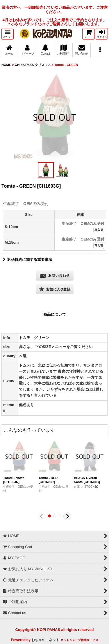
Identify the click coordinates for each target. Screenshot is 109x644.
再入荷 (99, 230)
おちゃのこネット (45, 640)
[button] (8, 34)
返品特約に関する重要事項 (28, 260)
